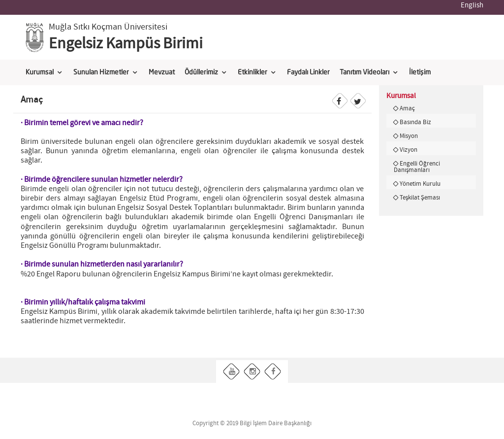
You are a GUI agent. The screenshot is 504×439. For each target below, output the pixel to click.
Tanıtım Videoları (364, 72)
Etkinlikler (252, 72)
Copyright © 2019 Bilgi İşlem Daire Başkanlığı (252, 423)
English (472, 5)
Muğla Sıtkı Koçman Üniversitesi (108, 27)
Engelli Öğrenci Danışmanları (417, 167)
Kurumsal (40, 72)
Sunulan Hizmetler (101, 72)
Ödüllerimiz (201, 72)
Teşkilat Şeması (420, 198)
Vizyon (409, 150)
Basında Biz (415, 122)
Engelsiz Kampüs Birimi (126, 44)
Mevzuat (162, 72)
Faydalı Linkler (308, 72)
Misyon (409, 136)
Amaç (407, 108)
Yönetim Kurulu (420, 184)
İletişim (420, 72)
